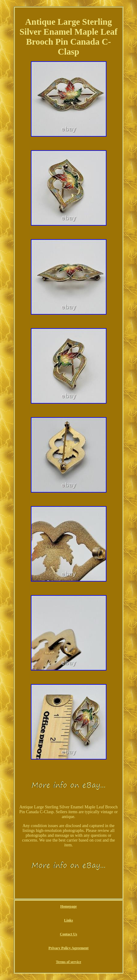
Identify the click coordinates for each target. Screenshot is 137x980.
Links (68, 920)
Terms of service (69, 962)
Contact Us (68, 934)
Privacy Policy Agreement (68, 948)
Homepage (68, 906)
